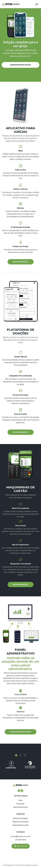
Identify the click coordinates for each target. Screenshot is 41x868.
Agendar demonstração (20, 65)
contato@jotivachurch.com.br (21, 836)
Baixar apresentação (20, 807)
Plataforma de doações (20, 822)
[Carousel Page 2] (21, 755)
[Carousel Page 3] (25, 755)
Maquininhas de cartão (21, 825)
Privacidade (21, 804)
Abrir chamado (21, 846)
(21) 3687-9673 (21, 840)
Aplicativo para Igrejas (20, 818)
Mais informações (21, 262)
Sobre (21, 800)
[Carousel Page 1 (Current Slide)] (16, 755)
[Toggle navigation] (37, 4)
